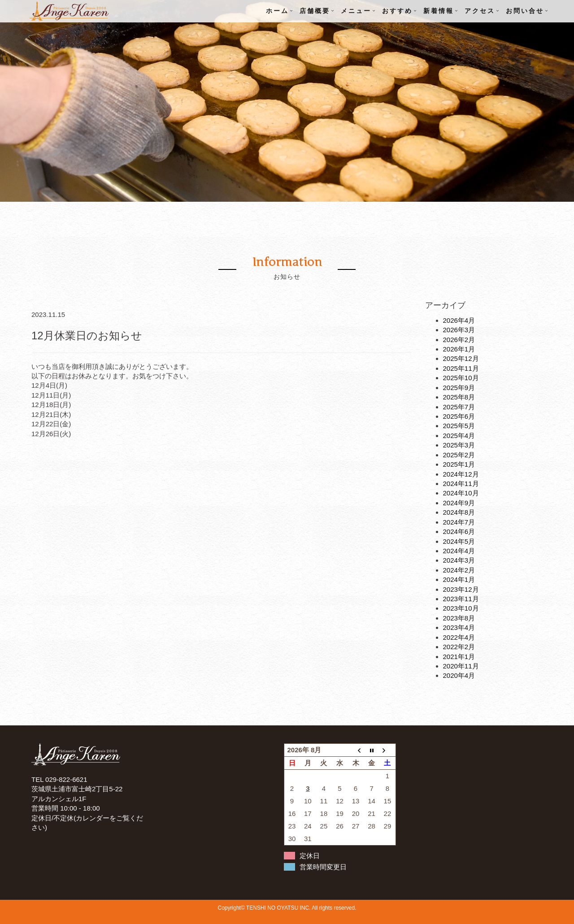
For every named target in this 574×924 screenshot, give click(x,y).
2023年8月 (459, 618)
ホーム (277, 11)
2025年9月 (459, 388)
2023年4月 (459, 627)
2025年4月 (459, 436)
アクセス (480, 11)
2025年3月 (459, 445)
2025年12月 (461, 358)
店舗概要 (315, 11)
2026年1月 (459, 349)
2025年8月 (459, 397)
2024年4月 (459, 551)
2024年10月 (461, 493)
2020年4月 (459, 675)
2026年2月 (459, 340)
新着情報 (439, 11)
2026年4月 (459, 320)
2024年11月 (461, 484)
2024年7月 (459, 522)
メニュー (356, 11)
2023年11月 (461, 599)
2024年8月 (459, 512)
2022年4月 (459, 637)
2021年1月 (459, 657)
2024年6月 (459, 531)
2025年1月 (459, 464)
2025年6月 (459, 416)
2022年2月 (459, 647)
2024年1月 (459, 579)
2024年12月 (461, 474)
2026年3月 (459, 330)
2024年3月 (459, 560)
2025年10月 (461, 378)
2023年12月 (461, 589)
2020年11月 (461, 666)
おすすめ (397, 11)
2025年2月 (459, 455)
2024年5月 (459, 541)
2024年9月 (459, 503)
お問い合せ (525, 11)
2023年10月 (461, 608)
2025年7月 (459, 407)
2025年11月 (461, 368)
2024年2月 (459, 570)
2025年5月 (459, 426)
